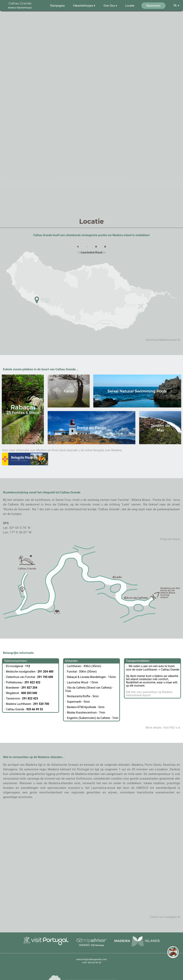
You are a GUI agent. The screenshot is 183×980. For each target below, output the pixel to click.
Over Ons (110, 6)
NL (176, 5)
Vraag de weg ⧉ (170, 539)
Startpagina (57, 6)
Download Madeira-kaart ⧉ (163, 340)
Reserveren (153, 6)
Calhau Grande (20, 6)
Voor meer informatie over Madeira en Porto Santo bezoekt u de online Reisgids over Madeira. (62, 457)
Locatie (130, 6)
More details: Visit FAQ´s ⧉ (163, 728)
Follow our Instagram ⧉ (165, 917)
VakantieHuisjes (83, 6)
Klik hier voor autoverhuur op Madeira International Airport (149, 694)
